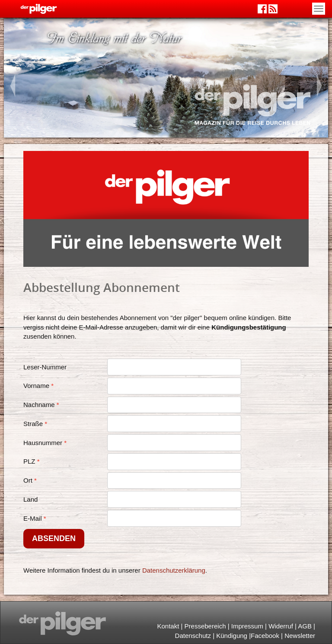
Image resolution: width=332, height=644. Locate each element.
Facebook (265, 636)
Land (30, 499)
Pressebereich (205, 626)
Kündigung (232, 636)
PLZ (29, 461)
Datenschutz (193, 636)
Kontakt (168, 626)
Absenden (54, 538)
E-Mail (33, 518)
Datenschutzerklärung (174, 570)
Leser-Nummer (45, 367)
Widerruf (281, 626)
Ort (28, 480)
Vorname (36, 386)
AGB (305, 626)
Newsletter (300, 636)
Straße (33, 424)
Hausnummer (43, 443)
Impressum (247, 626)
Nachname (39, 405)
